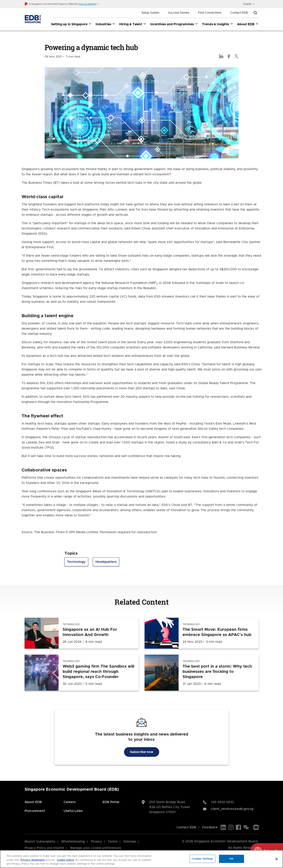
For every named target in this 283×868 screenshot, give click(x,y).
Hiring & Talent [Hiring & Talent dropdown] (133, 24)
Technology (76, 562)
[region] (141, 859)
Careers (70, 802)
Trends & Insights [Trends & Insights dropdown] (218, 24)
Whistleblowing (73, 842)
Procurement (35, 811)
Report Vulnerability (40, 842)
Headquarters (106, 562)
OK (231, 859)
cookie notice (65, 860)
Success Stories (179, 13)
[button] (89, 4)
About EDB (33, 802)
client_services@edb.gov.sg (232, 809)
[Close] (277, 859)
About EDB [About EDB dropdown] (248, 24)
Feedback (210, 827)
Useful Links (73, 811)
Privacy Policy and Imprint (44, 848)
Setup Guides (150, 13)
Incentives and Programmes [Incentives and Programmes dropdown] (174, 24)
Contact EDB (239, 13)
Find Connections (210, 13)
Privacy (96, 842)
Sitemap (130, 842)
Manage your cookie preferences (96, 848)
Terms (113, 842)
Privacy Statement (33, 860)
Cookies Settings (202, 859)
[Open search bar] (255, 13)
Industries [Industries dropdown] (105, 24)
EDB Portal (111, 802)
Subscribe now (142, 752)
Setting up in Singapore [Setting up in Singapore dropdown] (71, 24)
